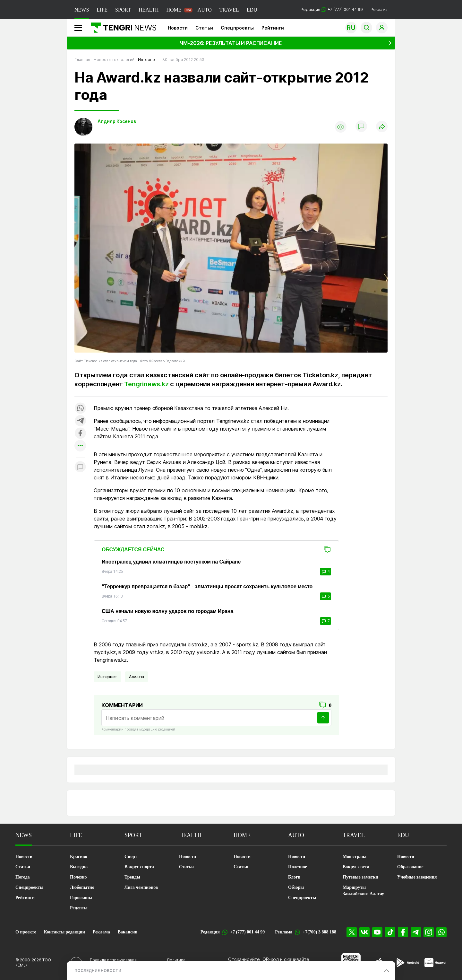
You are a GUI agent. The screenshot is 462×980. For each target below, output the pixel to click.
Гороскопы (81, 898)
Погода (23, 877)
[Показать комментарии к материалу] (80, 467)
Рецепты (79, 908)
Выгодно (79, 867)
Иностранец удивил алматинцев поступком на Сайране (171, 562)
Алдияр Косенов (117, 121)
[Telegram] (416, 932)
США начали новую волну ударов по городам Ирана (167, 611)
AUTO (205, 10)
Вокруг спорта (139, 867)
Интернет (107, 677)
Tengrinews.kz (146, 384)
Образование (410, 867)
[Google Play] (407, 963)
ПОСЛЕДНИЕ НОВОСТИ (98, 971)
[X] (352, 932)
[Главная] (121, 28)
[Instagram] (429, 932)
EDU (252, 10)
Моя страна (355, 857)
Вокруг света (356, 867)
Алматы (137, 677)
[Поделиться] (382, 127)
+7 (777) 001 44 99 (247, 932)
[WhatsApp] (441, 932)
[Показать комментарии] (361, 127)
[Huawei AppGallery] (436, 963)
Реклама (379, 9)
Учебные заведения (417, 877)
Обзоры (296, 887)
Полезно (78, 877)
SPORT (123, 10)
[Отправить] (323, 718)
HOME (174, 10)
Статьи (204, 28)
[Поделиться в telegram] (80, 421)
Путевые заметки (360, 877)
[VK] (364, 932)
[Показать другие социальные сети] (80, 446)
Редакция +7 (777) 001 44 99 (332, 9)
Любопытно (82, 887)
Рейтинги (273, 28)
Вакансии (128, 932)
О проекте (26, 932)
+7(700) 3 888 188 (319, 932)
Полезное (298, 867)
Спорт (131, 857)
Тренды (132, 877)
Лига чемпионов (141, 887)
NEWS (82, 10)
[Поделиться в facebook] (80, 434)
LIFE (102, 10)
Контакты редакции (64, 932)
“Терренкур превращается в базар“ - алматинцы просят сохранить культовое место (207, 586)
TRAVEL (229, 10)
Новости (178, 28)
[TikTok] (390, 932)
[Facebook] (403, 932)
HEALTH (149, 10)
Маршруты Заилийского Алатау (363, 891)
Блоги (294, 877)
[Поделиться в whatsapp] (80, 409)
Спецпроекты (237, 28)
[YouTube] (377, 932)
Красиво (79, 857)
